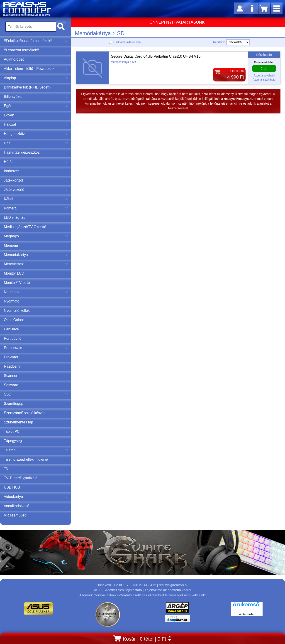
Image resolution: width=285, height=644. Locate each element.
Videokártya (36, 497)
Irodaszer (11, 171)
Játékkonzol (13, 180)
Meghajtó (36, 236)
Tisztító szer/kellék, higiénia (26, 459)
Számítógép (13, 404)
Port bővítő (13, 338)
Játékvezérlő (36, 190)
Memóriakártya (36, 255)
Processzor (36, 348)
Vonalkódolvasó (17, 506)
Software (11, 385)
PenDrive (11, 329)
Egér (36, 106)
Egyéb (9, 115)
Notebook (36, 292)
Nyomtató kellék (36, 311)
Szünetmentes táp (18, 422)
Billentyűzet (36, 97)
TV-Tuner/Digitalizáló (21, 478)
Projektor (11, 357)
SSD (36, 394)
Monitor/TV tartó (17, 283)
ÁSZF (98, 590)
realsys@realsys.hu (174, 585)
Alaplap (36, 78)
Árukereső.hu (247, 614)
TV (6, 469)
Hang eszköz (36, 134)
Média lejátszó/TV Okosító (25, 227)
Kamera (36, 208)
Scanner (11, 376)
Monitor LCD (14, 273)
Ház (36, 143)
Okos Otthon (14, 320)
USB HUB (12, 487)
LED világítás (15, 218)
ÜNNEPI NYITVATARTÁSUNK (177, 22)
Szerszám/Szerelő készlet (25, 413)
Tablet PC (36, 431)
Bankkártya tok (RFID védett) (27, 87)
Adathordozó (14, 59)
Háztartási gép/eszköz (22, 152)
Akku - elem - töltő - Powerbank (36, 69)
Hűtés (36, 162)
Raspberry (12, 366)
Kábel (36, 199)
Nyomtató (12, 301)
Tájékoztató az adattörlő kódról (168, 590)
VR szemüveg (15, 515)
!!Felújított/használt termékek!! (36, 41)
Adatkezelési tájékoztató (124, 590)
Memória (36, 245)
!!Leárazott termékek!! (21, 50)
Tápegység (13, 441)
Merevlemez (36, 264)
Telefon (36, 450)
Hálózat (36, 124)
